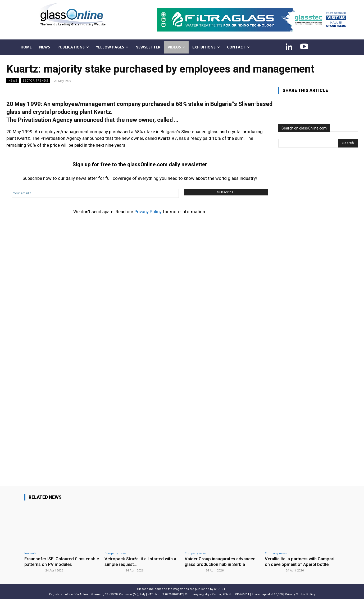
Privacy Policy (148, 212)
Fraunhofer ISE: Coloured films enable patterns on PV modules (56, 561)
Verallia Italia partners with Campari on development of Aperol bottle (301, 561)
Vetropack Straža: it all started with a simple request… (142, 561)
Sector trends (35, 81)
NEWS (13, 81)
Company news (115, 553)
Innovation (32, 553)
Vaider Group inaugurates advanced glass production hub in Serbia (221, 561)
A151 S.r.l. (221, 589)
